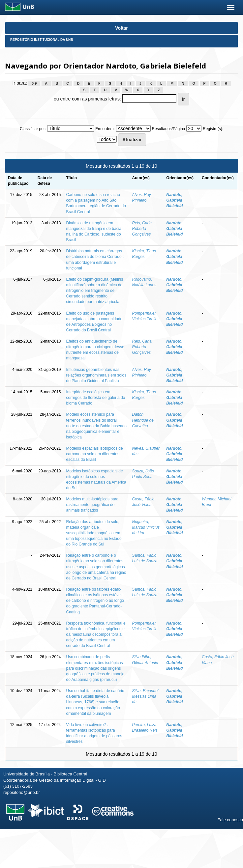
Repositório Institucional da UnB (42, 40)
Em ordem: (105, 129)
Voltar (121, 28)
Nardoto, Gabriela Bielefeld (174, 200)
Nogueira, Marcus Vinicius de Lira (146, 527)
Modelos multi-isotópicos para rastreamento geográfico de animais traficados (92, 505)
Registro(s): (213, 129)
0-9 (34, 83)
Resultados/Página (169, 129)
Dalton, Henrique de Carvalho (143, 420)
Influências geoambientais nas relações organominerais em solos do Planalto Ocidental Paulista (96, 375)
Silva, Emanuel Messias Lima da (145, 696)
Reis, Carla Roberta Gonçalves (142, 229)
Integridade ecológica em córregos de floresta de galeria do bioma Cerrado (96, 398)
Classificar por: (33, 129)
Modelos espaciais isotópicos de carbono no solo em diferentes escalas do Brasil (95, 454)
